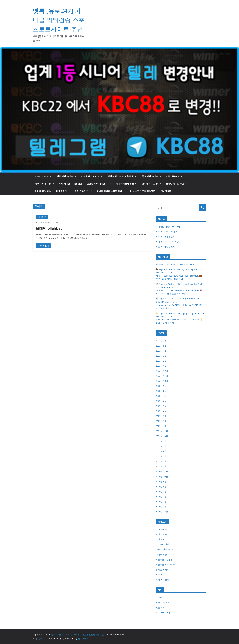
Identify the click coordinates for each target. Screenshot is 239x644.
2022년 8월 (161, 391)
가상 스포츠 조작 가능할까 (143, 191)
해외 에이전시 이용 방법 (70, 184)
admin (58, 222)
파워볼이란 (61, 191)
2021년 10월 (162, 436)
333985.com (162, 264)
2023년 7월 (161, 341)
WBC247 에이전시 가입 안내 (169, 279)
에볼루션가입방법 (164, 559)
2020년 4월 (161, 491)
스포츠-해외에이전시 (166, 549)
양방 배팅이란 (173, 176)
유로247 (160, 574)
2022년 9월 (161, 386)
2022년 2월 (161, 421)
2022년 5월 (161, 406)
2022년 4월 (161, 411)
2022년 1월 (161, 426)
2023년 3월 (161, 356)
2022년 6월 (161, 401)
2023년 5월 (161, 346)
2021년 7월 (161, 446)
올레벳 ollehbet (49, 228)
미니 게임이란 (82, 191)
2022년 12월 (162, 371)
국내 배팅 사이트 (150, 176)
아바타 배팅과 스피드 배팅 (109, 191)
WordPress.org (163, 612)
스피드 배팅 (161, 554)
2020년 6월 (161, 481)
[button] (50, 176)
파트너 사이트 (42, 176)
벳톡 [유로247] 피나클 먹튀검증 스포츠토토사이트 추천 (59, 20)
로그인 (159, 597)
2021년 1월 (161, 466)
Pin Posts (166, 191)
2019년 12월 (162, 512)
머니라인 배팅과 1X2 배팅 (168, 226)
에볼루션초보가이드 (165, 564)
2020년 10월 (162, 476)
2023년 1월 (161, 366)
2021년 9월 (161, 441)
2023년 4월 (161, 351)
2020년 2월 (161, 502)
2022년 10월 (162, 381)
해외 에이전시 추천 (125, 184)
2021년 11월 (162, 431)
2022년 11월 (162, 376)
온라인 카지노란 (150, 184)
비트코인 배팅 (162, 544)
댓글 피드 (160, 607)
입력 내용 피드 (163, 602)
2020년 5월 (161, 486)
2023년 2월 (161, 361)
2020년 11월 (162, 471)
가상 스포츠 (161, 534)
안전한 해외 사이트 (90, 176)
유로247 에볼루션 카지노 (168, 236)
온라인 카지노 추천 (175, 184)
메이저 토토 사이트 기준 (167, 241)
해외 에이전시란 (43, 184)
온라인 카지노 (162, 569)
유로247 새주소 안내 (166, 247)
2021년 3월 (161, 456)
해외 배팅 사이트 (65, 176)
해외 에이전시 (42, 217)
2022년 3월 (161, 416)
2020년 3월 (161, 496)
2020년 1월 (161, 507)
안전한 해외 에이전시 (97, 184)
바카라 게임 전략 (43, 191)
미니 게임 (160, 539)
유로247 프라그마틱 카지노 (169, 231)
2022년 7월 (161, 396)
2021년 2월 (161, 461)
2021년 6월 (161, 451)
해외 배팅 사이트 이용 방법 (121, 176)
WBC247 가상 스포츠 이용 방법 (171, 294)
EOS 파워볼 (161, 529)
